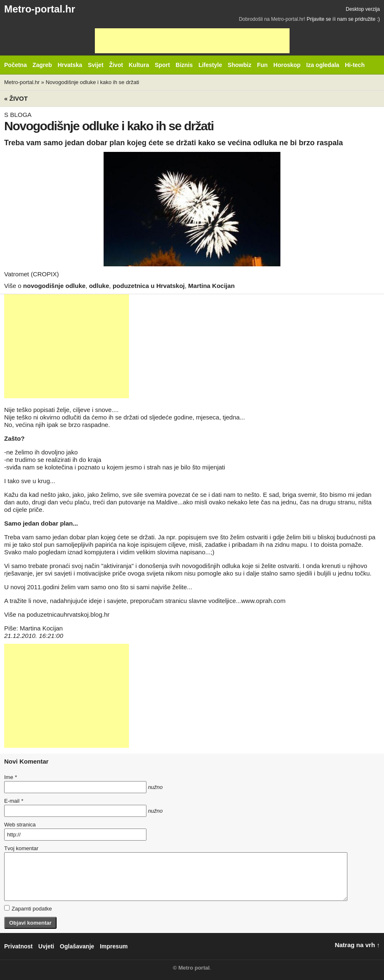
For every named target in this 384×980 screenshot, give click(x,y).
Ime (10, 777)
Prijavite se (319, 19)
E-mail (14, 801)
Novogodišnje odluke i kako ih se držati (93, 82)
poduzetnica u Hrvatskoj (149, 286)
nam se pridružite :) (358, 19)
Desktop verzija (363, 9)
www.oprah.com (263, 601)
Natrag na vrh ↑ (357, 945)
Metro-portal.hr (40, 9)
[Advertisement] (192, 41)
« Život (16, 98)
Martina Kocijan (211, 286)
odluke (99, 286)
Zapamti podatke (28, 908)
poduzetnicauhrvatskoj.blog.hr (68, 614)
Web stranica (20, 825)
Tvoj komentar (21, 848)
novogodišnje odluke (55, 286)
